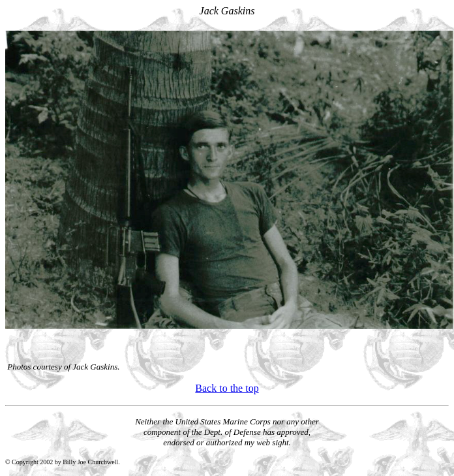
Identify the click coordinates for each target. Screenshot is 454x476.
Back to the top (227, 388)
